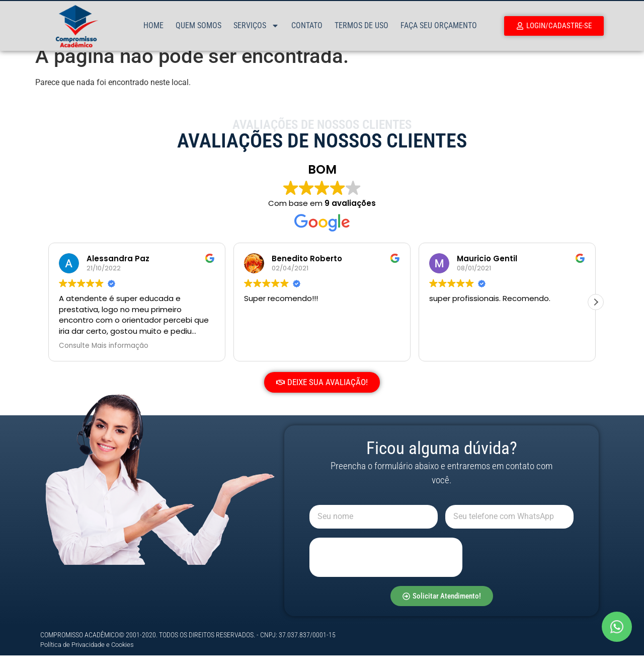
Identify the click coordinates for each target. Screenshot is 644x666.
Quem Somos (198, 25)
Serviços (256, 26)
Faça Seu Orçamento (439, 25)
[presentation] (386, 568)
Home (153, 25)
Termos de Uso (361, 25)
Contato (307, 25)
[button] (596, 313)
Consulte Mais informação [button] (104, 356)
